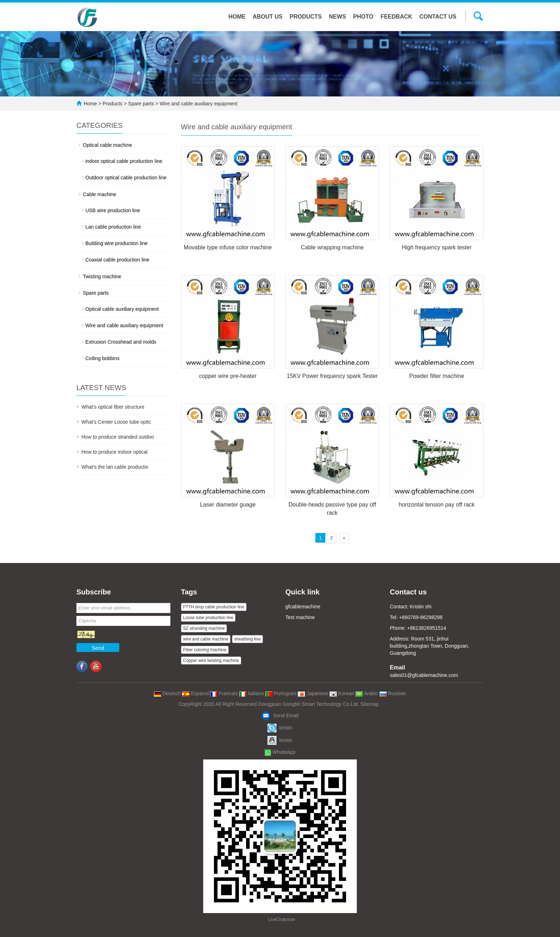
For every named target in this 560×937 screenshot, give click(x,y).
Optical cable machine (107, 145)
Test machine (300, 617)
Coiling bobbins (102, 358)
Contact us (438, 17)
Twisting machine (102, 276)
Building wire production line (116, 243)
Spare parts (141, 104)
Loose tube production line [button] (208, 618)
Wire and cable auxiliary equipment (198, 104)
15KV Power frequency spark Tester (332, 376)
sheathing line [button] (247, 639)
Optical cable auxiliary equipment (122, 309)
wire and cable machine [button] (206, 639)
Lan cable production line (113, 227)
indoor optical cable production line (124, 161)
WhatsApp (280, 752)
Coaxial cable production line (117, 260)
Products (306, 17)
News (337, 17)
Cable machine (99, 194)
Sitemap (369, 704)
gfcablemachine (303, 607)
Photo (363, 17)
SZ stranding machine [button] (204, 628)
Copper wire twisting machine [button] (211, 661)
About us (267, 17)
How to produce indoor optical (114, 452)
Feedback (396, 17)
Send (98, 648)
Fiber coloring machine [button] (205, 650)
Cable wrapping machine (332, 247)
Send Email (280, 716)
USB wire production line (113, 210)
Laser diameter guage (228, 505)
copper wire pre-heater (228, 376)
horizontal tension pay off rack (437, 505)
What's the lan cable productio (115, 467)
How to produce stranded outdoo (118, 437)
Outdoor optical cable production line (126, 178)
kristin (280, 728)
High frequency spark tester (437, 247)
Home (237, 17)
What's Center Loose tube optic (116, 422)
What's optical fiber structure (113, 407)
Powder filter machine (437, 376)
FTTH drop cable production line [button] (214, 607)
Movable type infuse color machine (228, 247)
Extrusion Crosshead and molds (121, 342)
